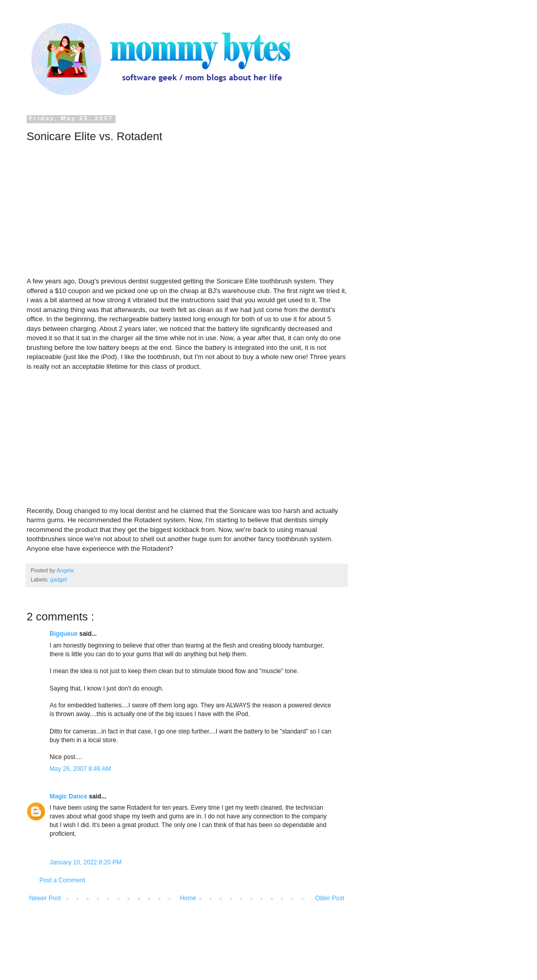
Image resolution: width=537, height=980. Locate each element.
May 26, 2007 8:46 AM (80, 769)
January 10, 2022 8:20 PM (86, 862)
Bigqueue (64, 634)
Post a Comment (62, 880)
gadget (59, 580)
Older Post (330, 898)
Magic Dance (69, 796)
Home (188, 898)
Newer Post (45, 898)
